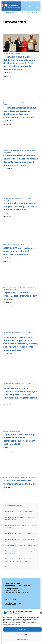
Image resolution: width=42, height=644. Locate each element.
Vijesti (19, 53)
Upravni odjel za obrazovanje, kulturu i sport (20, 533)
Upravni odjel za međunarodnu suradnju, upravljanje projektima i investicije (19, 560)
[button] (41, 613)
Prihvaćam (23, 629)
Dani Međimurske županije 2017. (12, 288)
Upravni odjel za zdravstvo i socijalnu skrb (19, 539)
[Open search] (30, 6)
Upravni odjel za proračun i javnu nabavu (19, 512)
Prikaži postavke (22, 640)
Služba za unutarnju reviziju (15, 567)
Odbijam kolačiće (22, 635)
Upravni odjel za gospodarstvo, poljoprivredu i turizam (17, 103)
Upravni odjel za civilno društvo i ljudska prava (21, 545)
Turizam (6, 151)
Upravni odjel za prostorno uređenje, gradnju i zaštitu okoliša (21, 552)
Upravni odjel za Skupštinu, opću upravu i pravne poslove (19, 519)
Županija (6, 104)
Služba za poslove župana (10, 53)
